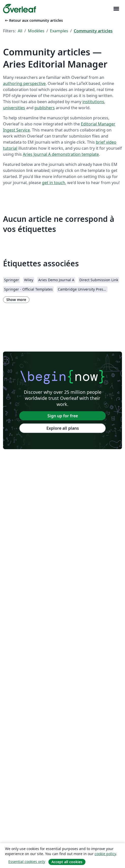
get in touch (54, 183)
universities (14, 108)
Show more (16, 300)
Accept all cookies (67, 862)
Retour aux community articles (33, 20)
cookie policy (105, 854)
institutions (93, 102)
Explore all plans (63, 428)
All (20, 31)
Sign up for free (63, 416)
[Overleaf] (20, 9)
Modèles (36, 31)
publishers (45, 108)
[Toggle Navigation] (116, 9)
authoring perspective (24, 83)
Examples (59, 31)
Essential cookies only (27, 862)
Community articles (93, 31)
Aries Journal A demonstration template (61, 154)
